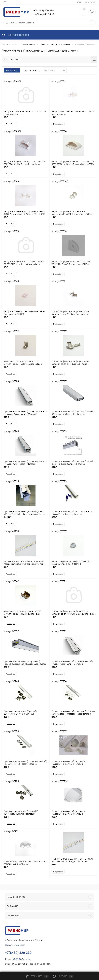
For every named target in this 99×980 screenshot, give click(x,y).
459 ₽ (73, 419)
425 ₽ (26, 720)
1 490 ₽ (26, 519)
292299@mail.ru (22, 961)
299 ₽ (73, 720)
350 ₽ (73, 820)
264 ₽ (26, 469)
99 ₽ (26, 870)
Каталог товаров (15, 35)
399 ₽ (73, 469)
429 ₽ (73, 770)
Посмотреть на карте (15, 946)
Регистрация (90, 2)
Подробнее (10, 124)
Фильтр (12, 70)
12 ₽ (73, 619)
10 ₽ (26, 119)
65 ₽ (26, 569)
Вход (79, 2)
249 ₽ (26, 670)
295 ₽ (73, 670)
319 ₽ (26, 419)
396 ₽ (26, 820)
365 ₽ (26, 770)
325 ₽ (73, 519)
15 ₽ (26, 169)
